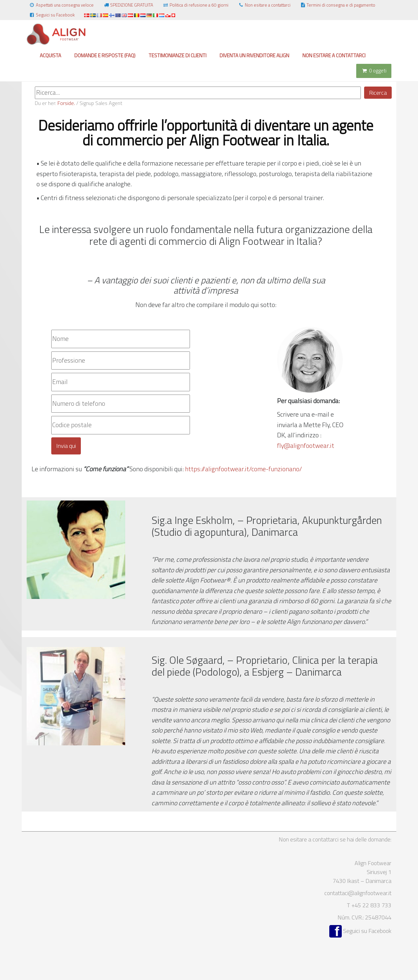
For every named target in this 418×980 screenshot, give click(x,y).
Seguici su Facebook (52, 15)
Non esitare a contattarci (264, 5)
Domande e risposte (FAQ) (105, 55)
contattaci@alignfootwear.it (358, 893)
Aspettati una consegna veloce (61, 5)
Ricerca (378, 93)
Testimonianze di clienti (177, 55)
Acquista (50, 55)
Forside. (66, 103)
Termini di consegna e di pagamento (338, 5)
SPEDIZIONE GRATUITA (128, 5)
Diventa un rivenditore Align (254, 55)
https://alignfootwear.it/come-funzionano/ (244, 469)
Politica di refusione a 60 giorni (196, 5)
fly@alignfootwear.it (306, 446)
